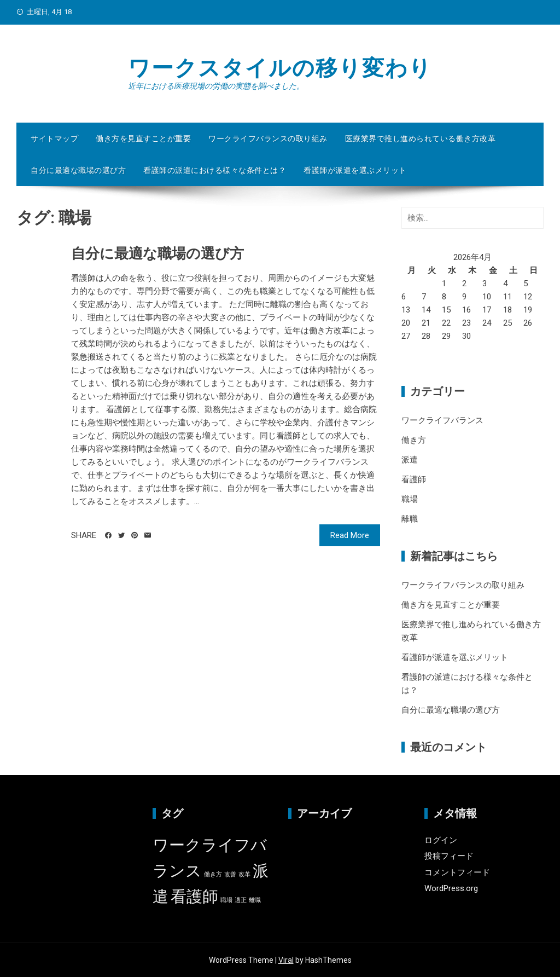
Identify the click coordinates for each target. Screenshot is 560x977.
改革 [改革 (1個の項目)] (244, 874)
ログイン (441, 840)
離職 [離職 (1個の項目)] (255, 900)
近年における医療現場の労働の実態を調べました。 (216, 86)
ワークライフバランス (442, 420)
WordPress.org (451, 888)
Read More (350, 535)
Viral (286, 960)
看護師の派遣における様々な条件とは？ (215, 170)
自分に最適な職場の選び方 (78, 170)
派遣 (410, 460)
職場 (410, 499)
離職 (410, 519)
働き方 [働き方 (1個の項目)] (213, 874)
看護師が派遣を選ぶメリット (355, 170)
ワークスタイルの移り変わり (280, 68)
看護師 (414, 479)
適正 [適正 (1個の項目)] (241, 900)
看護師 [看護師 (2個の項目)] (194, 897)
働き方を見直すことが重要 (143, 138)
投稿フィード (449, 856)
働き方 (414, 440)
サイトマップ (54, 138)
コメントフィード (457, 872)
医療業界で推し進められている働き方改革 (421, 138)
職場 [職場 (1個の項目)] (226, 900)
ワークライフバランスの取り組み (268, 138)
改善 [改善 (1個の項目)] (230, 874)
